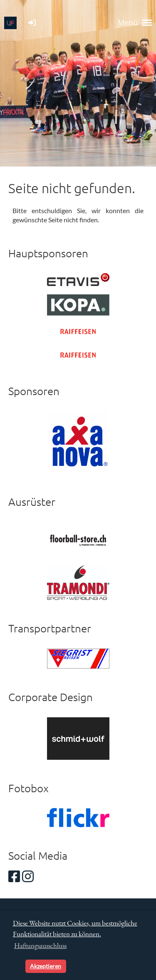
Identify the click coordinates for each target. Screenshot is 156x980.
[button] (18, 966)
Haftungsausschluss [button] (40, 945)
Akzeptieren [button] (46, 966)
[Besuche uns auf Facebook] (14, 876)
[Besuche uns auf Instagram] (28, 876)
